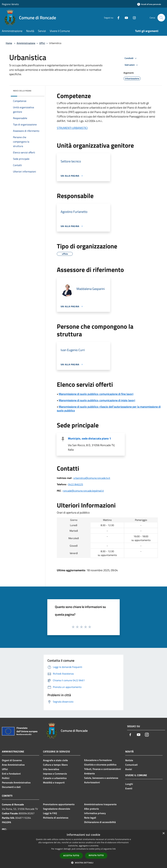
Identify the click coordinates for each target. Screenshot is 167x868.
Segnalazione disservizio (57, 809)
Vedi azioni (132, 65)
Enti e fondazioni (11, 774)
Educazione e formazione (98, 760)
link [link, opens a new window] (114, 849)
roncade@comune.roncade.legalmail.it (83, 491)
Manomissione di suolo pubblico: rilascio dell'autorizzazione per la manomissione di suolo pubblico (109, 409)
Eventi (129, 788)
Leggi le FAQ (50, 813)
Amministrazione (26, 43)
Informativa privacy (95, 813)
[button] (83, 863)
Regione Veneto (10, 4)
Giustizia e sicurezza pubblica (100, 765)
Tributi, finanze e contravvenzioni (102, 769)
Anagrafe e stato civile (55, 760)
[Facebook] (117, 18)
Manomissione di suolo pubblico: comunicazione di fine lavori (96, 394)
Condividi (131, 58)
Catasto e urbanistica (55, 778)
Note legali (90, 818)
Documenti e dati (11, 787)
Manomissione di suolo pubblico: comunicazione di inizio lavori (97, 400)
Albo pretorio (92, 809)
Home (9, 43)
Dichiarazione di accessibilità (100, 822)
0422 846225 (76, 484)
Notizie (129, 760)
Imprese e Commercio (55, 774)
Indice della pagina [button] (22, 91)
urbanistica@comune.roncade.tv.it (92, 478)
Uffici (42, 43)
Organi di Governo (12, 760)
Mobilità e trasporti (54, 782)
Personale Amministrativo (16, 782)
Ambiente (89, 773)
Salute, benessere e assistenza (101, 778)
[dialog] (83, 849)
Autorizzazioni (92, 782)
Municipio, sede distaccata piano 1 (89, 438)
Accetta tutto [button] (71, 856)
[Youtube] (125, 18)
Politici (6, 778)
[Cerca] (161, 18)
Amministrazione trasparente (100, 804)
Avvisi (129, 769)
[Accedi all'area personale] (149, 4)
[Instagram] (133, 18)
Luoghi (129, 784)
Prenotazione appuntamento (59, 804)
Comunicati (131, 765)
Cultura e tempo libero (55, 765)
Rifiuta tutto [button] (96, 855)
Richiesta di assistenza (56, 818)
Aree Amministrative (13, 765)
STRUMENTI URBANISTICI (72, 128)
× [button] (163, 833)
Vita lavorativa (51, 769)
